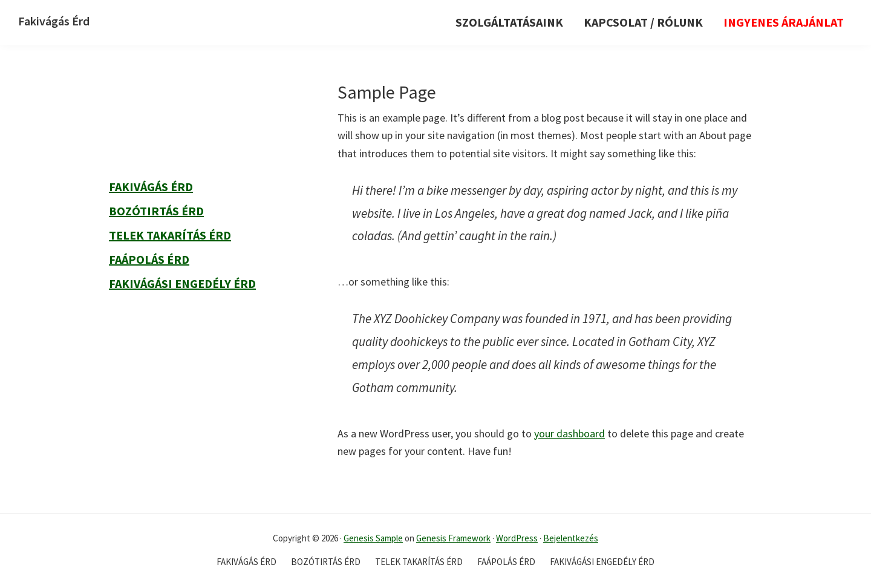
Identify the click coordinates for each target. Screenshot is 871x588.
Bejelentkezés (571, 538)
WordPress (517, 538)
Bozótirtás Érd (156, 211)
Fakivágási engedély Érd (182, 283)
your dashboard (569, 433)
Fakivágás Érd (54, 21)
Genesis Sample (373, 538)
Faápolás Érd (149, 259)
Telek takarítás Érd (170, 235)
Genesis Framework (453, 538)
